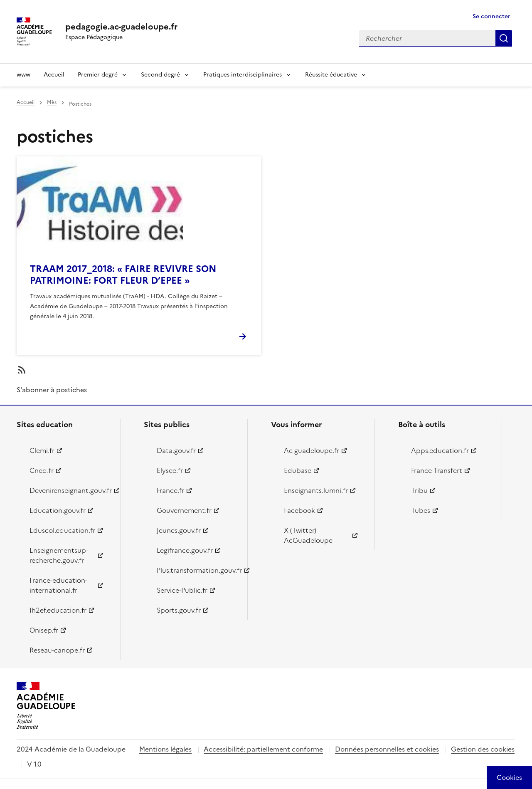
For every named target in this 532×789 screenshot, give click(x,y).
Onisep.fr (44, 630)
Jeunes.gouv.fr (179, 530)
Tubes (421, 510)
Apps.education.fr (440, 450)
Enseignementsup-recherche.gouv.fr (59, 555)
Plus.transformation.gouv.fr (197, 570)
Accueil (54, 75)
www (23, 75)
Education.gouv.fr (58, 510)
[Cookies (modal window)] (509, 777)
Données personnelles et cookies (387, 749)
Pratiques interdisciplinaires (243, 75)
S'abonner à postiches (52, 390)
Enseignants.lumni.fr (316, 490)
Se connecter (491, 16)
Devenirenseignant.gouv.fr (70, 490)
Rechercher (504, 38)
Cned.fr (42, 470)
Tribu (419, 490)
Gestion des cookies (483, 749)
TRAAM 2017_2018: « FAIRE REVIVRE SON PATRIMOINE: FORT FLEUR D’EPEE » (123, 275)
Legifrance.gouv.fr (185, 550)
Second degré (160, 75)
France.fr (170, 490)
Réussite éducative (331, 75)
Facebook (299, 510)
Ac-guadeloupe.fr (312, 450)
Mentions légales (165, 749)
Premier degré (98, 75)
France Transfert (437, 470)
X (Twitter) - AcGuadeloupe (308, 535)
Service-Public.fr (182, 590)
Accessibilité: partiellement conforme (263, 749)
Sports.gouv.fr (179, 610)
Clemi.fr (42, 450)
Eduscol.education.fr (62, 530)
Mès (52, 102)
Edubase (298, 470)
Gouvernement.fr (184, 510)
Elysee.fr (170, 470)
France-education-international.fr (58, 585)
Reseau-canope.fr (57, 650)
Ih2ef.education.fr (58, 610)
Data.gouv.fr (176, 450)
